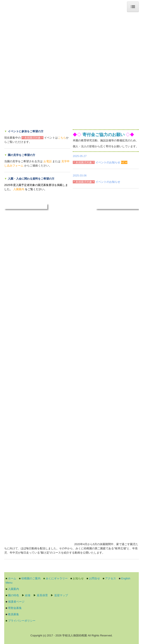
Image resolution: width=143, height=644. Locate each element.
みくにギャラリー (57, 578)
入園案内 (13, 589)
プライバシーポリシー (22, 621)
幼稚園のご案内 (31, 578)
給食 (28, 595)
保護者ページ (16, 602)
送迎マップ (61, 595)
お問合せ (94, 578)
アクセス (111, 578)
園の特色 (13, 595)
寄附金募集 (15, 608)
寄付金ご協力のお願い (104, 135)
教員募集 (13, 614)
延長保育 (42, 595)
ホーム (12, 578)
